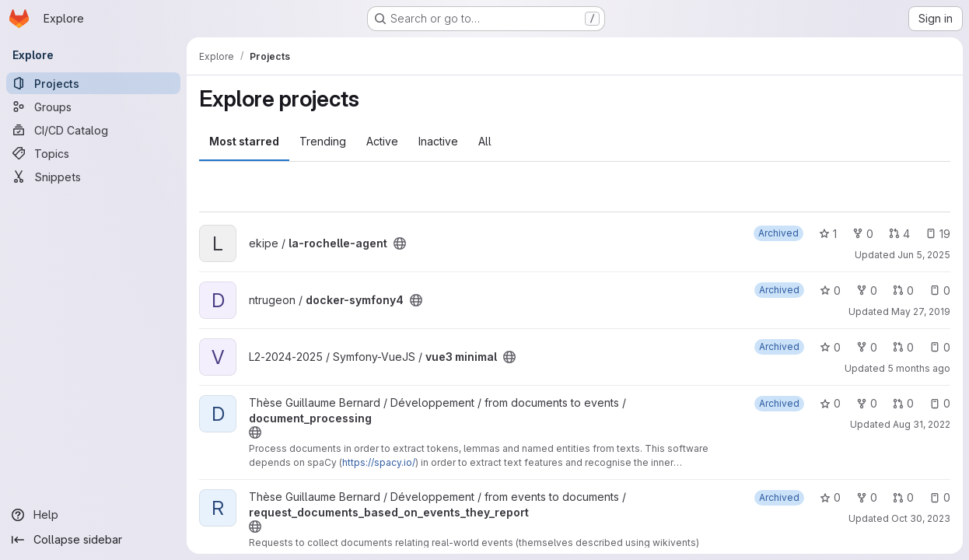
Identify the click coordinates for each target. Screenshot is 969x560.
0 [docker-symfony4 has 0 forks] (867, 290)
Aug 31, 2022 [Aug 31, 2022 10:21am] (922, 424)
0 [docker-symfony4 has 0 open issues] (940, 290)
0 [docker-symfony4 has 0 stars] (830, 290)
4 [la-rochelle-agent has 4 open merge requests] (899, 234)
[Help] (93, 515)
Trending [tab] (323, 141)
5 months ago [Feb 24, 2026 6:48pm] (919, 368)
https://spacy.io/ (379, 462)
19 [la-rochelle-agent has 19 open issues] (938, 234)
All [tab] (485, 141)
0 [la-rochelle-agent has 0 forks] (863, 234)
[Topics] (93, 153)
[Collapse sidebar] (93, 540)
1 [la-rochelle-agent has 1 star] (828, 234)
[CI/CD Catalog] (93, 130)
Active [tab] (382, 141)
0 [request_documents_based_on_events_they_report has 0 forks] (867, 497)
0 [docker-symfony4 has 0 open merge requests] (903, 290)
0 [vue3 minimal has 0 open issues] (940, 347)
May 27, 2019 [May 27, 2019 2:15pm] (921, 311)
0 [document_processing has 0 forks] (867, 403)
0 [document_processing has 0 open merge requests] (903, 403)
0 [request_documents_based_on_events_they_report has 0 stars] (830, 497)
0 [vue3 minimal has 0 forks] (867, 347)
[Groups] (93, 107)
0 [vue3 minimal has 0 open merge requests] (903, 347)
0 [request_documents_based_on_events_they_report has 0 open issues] (940, 497)
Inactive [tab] (438, 141)
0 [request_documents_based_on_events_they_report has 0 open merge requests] (903, 497)
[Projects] (93, 83)
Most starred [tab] (244, 141)
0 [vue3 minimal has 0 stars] (830, 347)
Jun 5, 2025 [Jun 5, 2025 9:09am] (924, 255)
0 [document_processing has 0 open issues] (940, 403)
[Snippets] (93, 177)
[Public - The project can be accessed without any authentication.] (400, 243)
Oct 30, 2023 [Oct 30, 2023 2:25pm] (921, 518)
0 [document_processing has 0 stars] (830, 403)
